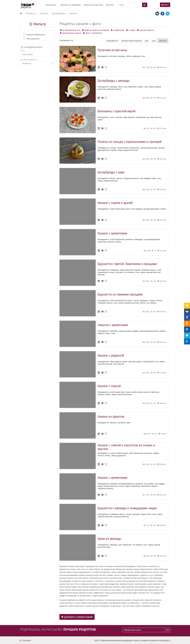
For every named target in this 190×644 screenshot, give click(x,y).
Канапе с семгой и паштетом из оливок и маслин (126, 447)
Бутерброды (35, 147)
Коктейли (32, 179)
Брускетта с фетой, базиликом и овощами (127, 264)
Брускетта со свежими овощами (120, 294)
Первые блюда (34, 94)
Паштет (33, 143)
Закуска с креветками (113, 325)
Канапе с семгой (109, 386)
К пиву (32, 135)
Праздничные (35, 123)
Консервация (33, 189)
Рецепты (51, 5)
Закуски (31, 109)
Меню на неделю (71, 5)
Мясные (33, 127)
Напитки (31, 173)
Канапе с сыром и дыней (115, 203)
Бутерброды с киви (111, 172)
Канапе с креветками (112, 233)
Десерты (31, 184)
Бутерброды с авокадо (114, 81)
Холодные (34, 119)
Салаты (31, 104)
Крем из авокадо (109, 539)
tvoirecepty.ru (165, 640)
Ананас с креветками (112, 478)
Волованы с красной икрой (117, 111)
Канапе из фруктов (111, 417)
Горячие (33, 115)
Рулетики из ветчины (112, 50)
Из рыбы (33, 131)
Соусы (30, 163)
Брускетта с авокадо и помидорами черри (127, 508)
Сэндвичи (36, 156)
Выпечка (31, 168)
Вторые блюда (34, 99)
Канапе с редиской (111, 355)
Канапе (35, 152)
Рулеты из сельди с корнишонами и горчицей (130, 142)
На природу (34, 139)
